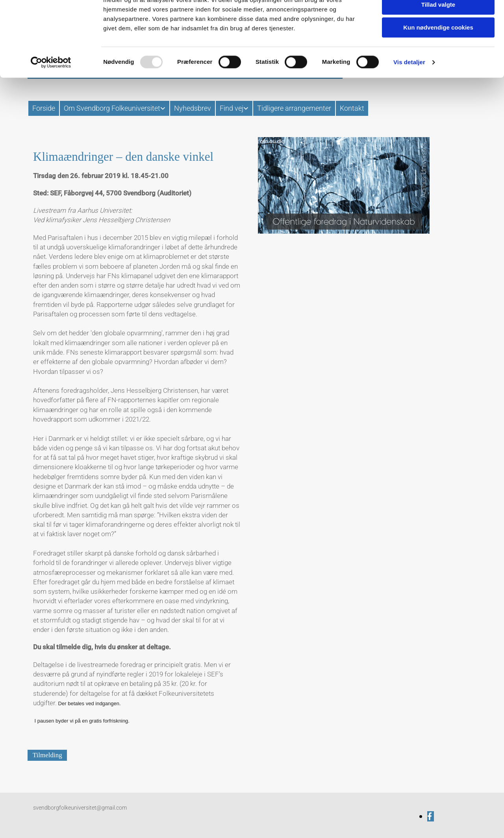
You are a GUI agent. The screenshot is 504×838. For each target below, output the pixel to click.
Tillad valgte (438, 43)
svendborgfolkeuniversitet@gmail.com (80, 808)
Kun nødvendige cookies (438, 66)
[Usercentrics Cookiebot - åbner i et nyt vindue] (51, 100)
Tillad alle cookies (438, 20)
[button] (47, 755)
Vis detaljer (409, 100)
